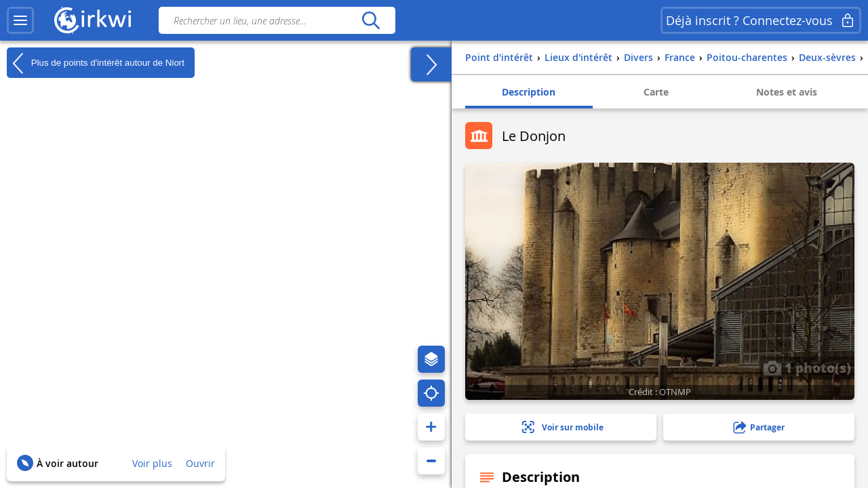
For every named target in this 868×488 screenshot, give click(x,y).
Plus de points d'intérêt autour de (96, 63)
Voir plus (152, 463)
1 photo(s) (807, 367)
